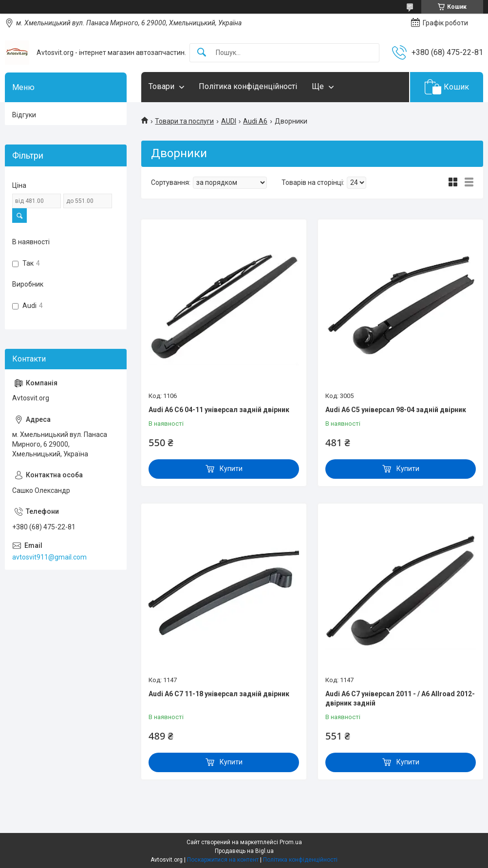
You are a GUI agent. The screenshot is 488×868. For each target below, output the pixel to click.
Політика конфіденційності (248, 86)
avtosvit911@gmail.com (49, 557)
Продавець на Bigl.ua (244, 851)
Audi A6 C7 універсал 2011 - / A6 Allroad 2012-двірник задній (400, 699)
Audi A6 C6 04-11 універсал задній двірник (219, 410)
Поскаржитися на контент (223, 860)
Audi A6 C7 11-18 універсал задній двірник (219, 694)
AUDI (229, 121)
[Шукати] (202, 53)
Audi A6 (255, 121)
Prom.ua (291, 842)
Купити (231, 469)
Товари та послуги (184, 121)
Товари (161, 86)
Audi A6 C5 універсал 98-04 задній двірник (396, 410)
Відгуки (24, 115)
